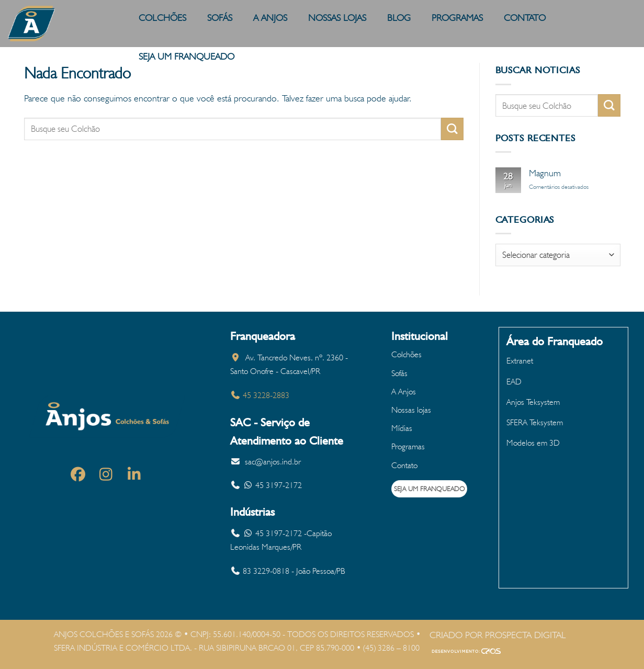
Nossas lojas (411, 410)
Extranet (520, 361)
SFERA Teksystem (535, 422)
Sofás (399, 373)
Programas (408, 446)
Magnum (545, 173)
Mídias (402, 428)
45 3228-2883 (260, 395)
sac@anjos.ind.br (273, 462)
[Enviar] (452, 129)
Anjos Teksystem (533, 402)
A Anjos (404, 392)
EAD (514, 382)
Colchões (406, 354)
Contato (404, 465)
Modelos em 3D (533, 443)
